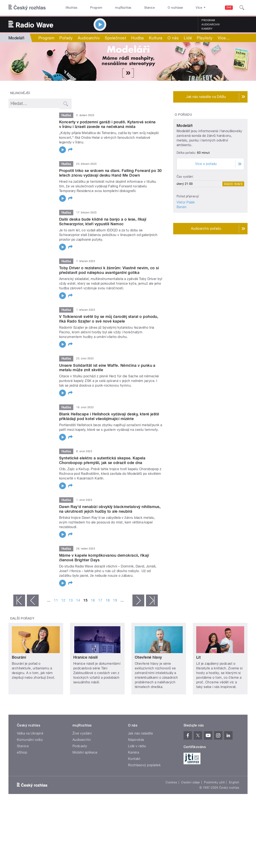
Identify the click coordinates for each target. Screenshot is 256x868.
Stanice (150, 8)
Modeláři (185, 164)
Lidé (188, 38)
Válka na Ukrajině (30, 733)
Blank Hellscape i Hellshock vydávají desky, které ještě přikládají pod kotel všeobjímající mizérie (109, 416)
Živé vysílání (82, 733)
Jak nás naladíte (141, 733)
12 (63, 600)
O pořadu (183, 115)
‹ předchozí (33, 600)
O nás (173, 38)
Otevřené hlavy (148, 657)
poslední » (152, 600)
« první (19, 600)
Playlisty (205, 38)
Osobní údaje (191, 782)
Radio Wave (233, 222)
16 (93, 600)
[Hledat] (242, 8)
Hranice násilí (86, 657)
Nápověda (136, 740)
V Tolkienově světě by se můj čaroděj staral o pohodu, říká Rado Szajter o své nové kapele (109, 319)
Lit (198, 657)
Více (224, 38)
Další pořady (22, 618)
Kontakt (134, 759)
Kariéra (133, 752)
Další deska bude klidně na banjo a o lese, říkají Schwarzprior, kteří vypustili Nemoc (103, 222)
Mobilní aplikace (85, 752)
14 (78, 600)
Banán (182, 245)
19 (115, 600)
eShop (22, 752)
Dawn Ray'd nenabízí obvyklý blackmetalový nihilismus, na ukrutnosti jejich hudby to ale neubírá (110, 509)
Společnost (115, 38)
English (234, 782)
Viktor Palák (186, 240)
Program (96, 8)
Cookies (171, 782)
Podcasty (80, 746)
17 (100, 600)
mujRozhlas (123, 8)
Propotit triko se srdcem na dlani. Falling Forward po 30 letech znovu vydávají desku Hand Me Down (110, 173)
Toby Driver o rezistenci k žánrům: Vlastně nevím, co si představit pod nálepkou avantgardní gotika (109, 270)
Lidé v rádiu (137, 746)
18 (108, 600)
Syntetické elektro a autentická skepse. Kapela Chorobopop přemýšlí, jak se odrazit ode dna (102, 460)
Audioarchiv (211, 25)
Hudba (137, 38)
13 (71, 600)
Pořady (66, 38)
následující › (138, 600)
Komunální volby (30, 740)
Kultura (156, 38)
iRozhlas (71, 8)
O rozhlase (175, 8)
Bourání (19, 657)
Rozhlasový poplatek (144, 765)
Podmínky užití (214, 782)
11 (56, 600)
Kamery (207, 29)
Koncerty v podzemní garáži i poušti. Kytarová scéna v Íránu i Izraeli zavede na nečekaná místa (107, 124)
